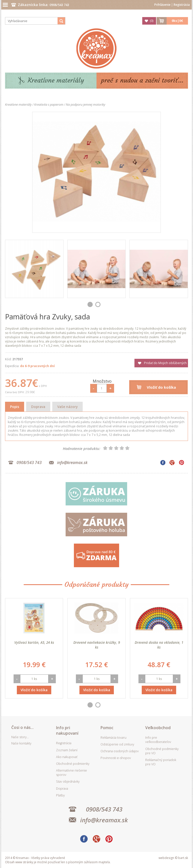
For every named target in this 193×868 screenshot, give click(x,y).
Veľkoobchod (158, 728)
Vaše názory (67, 407)
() (152, 21)
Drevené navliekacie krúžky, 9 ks (97, 645)
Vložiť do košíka (161, 387)
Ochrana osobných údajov (120, 751)
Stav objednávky (68, 782)
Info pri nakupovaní (67, 730)
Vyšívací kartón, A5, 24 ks (34, 642)
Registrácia (182, 5)
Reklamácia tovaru (113, 738)
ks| (177, 21)
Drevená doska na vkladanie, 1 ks (159, 645)
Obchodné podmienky (73, 764)
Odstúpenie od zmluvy (117, 744)
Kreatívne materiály (56, 80)
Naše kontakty (21, 743)
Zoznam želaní (67, 750)
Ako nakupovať (67, 757)
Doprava (38, 407)
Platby (60, 795)
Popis (15, 407)
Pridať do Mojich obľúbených (165, 363)
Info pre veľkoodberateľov (158, 740)
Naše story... (20, 737)
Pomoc (107, 728)
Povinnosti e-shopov (116, 758)
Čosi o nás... (22, 727)
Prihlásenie (162, 5)
